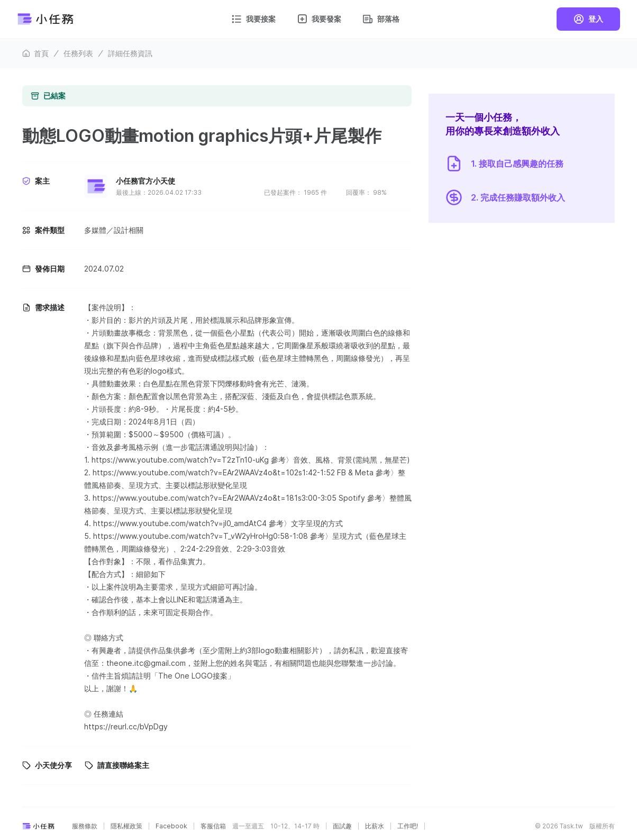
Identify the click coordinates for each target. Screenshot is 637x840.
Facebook (171, 826)
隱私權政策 (126, 826)
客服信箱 (213, 826)
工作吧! (408, 826)
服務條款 (85, 826)
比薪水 (375, 826)
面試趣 (342, 826)
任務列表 (78, 53)
